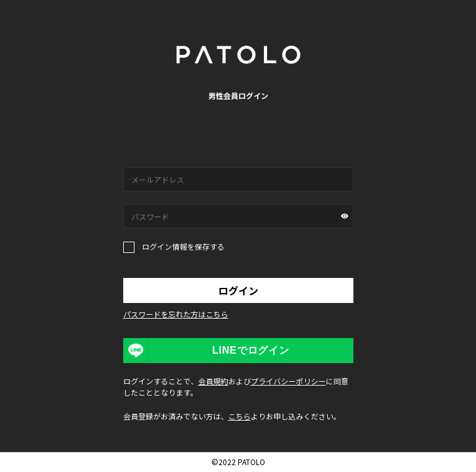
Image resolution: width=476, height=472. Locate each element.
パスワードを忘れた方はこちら (176, 313)
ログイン (238, 290)
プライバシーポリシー (288, 381)
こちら (240, 416)
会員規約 (213, 381)
